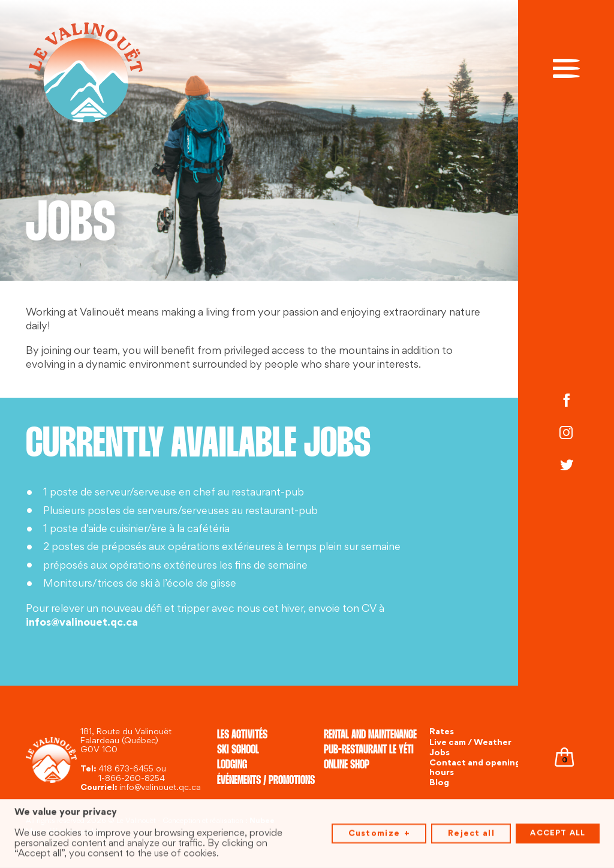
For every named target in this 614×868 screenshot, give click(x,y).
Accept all (558, 831)
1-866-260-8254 (132, 779)
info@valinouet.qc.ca (160, 788)
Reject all (471, 831)
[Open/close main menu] (566, 67)
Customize (379, 831)
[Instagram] (566, 434)
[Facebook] (566, 401)
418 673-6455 (126, 769)
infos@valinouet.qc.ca (82, 623)
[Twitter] (566, 467)
